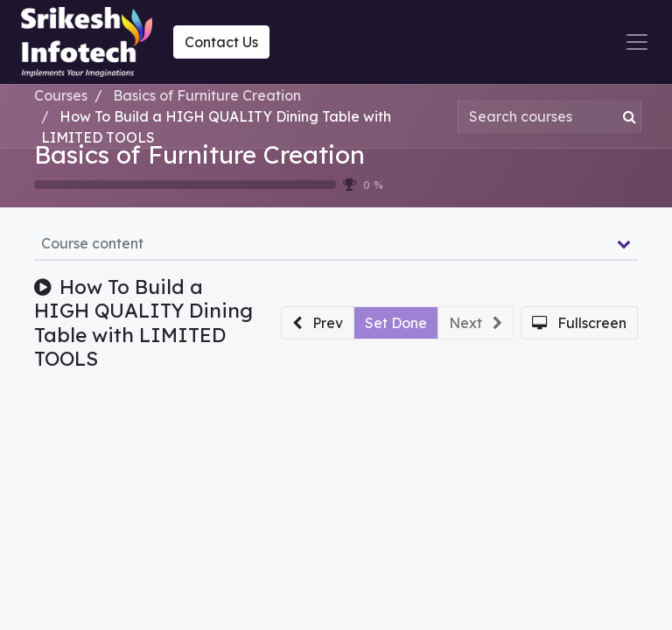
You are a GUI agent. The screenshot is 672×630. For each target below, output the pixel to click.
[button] (318, 323)
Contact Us (221, 42)
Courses (61, 95)
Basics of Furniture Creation (199, 154)
